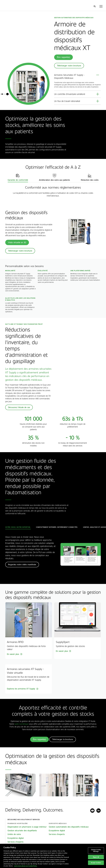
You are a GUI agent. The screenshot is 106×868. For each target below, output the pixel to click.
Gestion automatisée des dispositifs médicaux (69, 827)
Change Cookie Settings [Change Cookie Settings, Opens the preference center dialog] (96, 851)
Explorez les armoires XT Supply (21, 689)
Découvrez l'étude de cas (19, 407)
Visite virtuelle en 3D (17, 242)
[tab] (18, 177)
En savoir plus (13, 654)
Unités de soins (14, 834)
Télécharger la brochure (63, 739)
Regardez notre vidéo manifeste (22, 564)
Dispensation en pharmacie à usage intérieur (27, 827)
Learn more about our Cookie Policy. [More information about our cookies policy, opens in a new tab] (26, 866)
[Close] (104, 856)
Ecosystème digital (16, 838)
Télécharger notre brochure (69, 66)
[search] (95, 6)
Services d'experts (15, 842)
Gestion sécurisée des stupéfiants (22, 830)
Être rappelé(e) (63, 57)
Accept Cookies (96, 863)
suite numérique (22, 724)
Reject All (96, 857)
